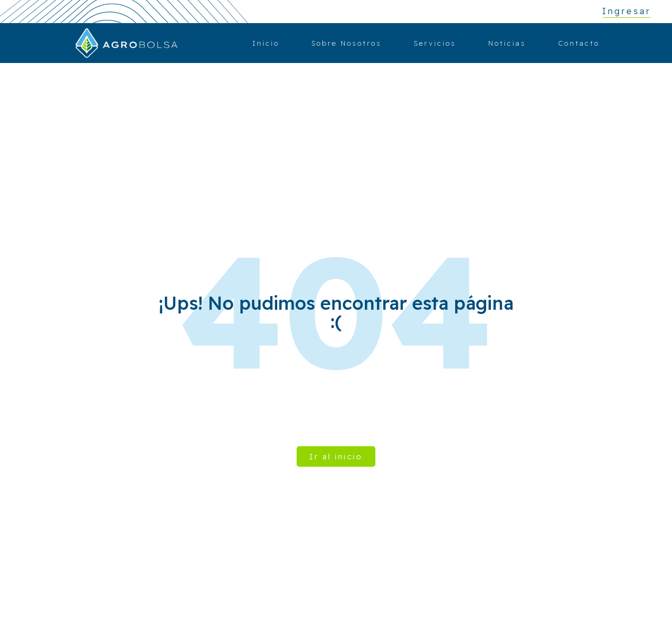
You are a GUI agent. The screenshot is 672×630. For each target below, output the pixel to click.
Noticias (507, 43)
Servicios (435, 43)
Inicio (266, 43)
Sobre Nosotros (346, 43)
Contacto (579, 43)
